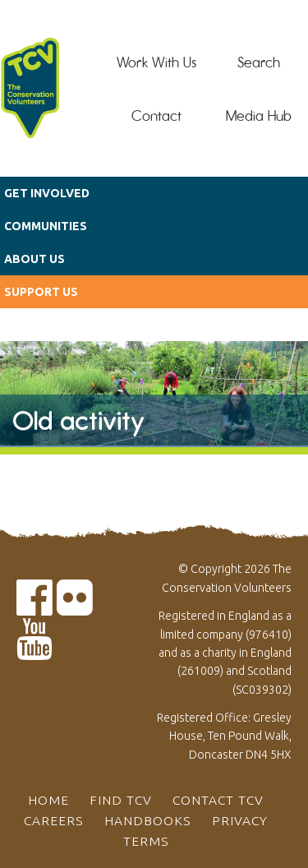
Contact (156, 116)
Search (259, 62)
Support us (41, 292)
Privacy (240, 820)
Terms (146, 841)
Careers (54, 820)
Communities (46, 226)
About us (34, 259)
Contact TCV (218, 800)
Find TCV (121, 800)
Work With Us (156, 62)
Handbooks (148, 820)
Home (48, 800)
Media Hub (259, 116)
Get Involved (47, 193)
